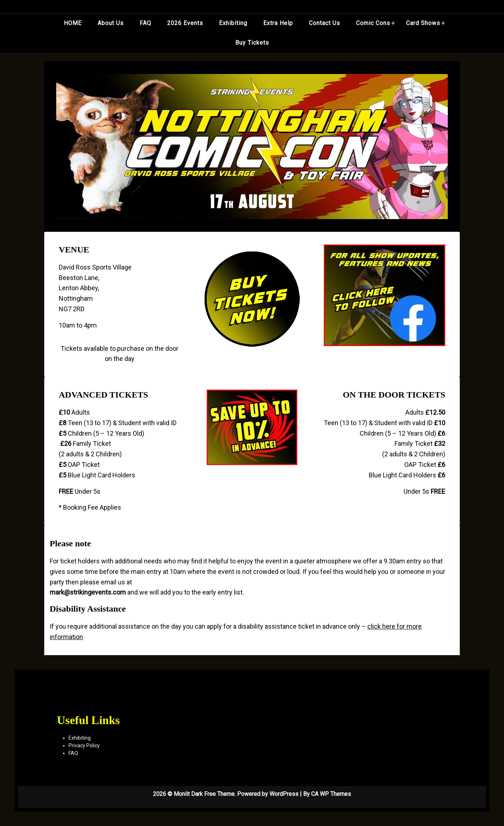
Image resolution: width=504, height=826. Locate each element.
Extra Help (278, 23)
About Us (111, 23)
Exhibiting (233, 23)
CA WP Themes (331, 794)
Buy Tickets (252, 43)
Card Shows (423, 23)
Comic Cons (373, 23)
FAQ (145, 23)
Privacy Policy (84, 745)
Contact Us (325, 23)
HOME (73, 23)
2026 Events (185, 23)
